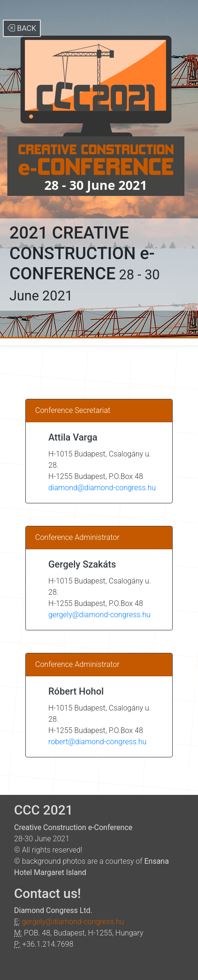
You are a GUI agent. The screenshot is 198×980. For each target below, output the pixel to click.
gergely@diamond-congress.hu (99, 615)
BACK (22, 28)
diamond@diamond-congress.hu (102, 488)
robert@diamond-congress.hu (97, 742)
